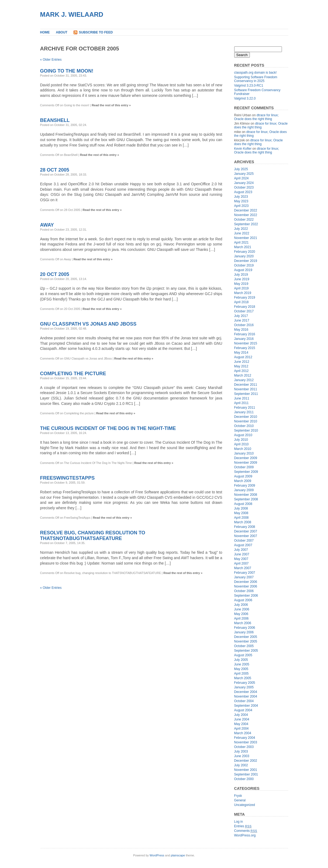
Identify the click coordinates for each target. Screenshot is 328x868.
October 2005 (244, 646)
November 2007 (246, 536)
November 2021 (246, 238)
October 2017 (244, 311)
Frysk (238, 796)
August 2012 (243, 357)
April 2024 (241, 178)
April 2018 (241, 302)
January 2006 (244, 632)
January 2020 (244, 256)
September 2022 (246, 224)
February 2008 (245, 527)
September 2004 (246, 706)
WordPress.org (245, 835)
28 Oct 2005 (55, 170)
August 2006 (243, 600)
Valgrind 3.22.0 (245, 98)
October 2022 (244, 220)
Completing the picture (73, 374)
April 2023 (241, 206)
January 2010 (244, 453)
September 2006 (246, 596)
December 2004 (246, 692)
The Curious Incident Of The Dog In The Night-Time (108, 428)
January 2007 (244, 577)
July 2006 (241, 605)
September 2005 (246, 651)
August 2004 (243, 710)
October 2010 (244, 426)
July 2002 (241, 765)
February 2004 (245, 738)
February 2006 (245, 628)
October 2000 (244, 779)
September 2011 (246, 394)
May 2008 (241, 513)
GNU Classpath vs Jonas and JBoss (88, 324)
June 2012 (242, 362)
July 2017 (241, 316)
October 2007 (244, 541)
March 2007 (243, 568)
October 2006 (244, 591)
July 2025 (241, 169)
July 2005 (241, 660)
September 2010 (246, 430)
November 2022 (246, 215)
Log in (239, 822)
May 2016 (241, 330)
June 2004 (242, 719)
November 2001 (246, 770)
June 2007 (242, 554)
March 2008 (243, 522)
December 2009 (246, 458)
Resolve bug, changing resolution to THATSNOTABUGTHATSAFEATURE (93, 536)
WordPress (157, 855)
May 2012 (241, 366)
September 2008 (246, 499)
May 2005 (241, 669)
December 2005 (246, 637)
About (62, 32)
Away (47, 225)
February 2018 (245, 307)
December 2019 (246, 261)
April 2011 (241, 403)
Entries (243, 826)
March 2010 (243, 449)
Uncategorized (245, 805)
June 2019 (242, 279)
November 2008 (246, 495)
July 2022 (241, 229)
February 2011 (245, 408)
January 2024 (244, 183)
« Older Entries (51, 60)
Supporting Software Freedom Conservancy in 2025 (256, 79)
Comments (246, 831)
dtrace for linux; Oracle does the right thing (256, 117)
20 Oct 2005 (55, 274)
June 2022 (242, 233)
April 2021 (241, 242)
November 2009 (246, 463)
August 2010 (243, 435)
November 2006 (246, 586)
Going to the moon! (67, 71)
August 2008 (243, 504)
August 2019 (243, 270)
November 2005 (246, 641)
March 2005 (243, 678)
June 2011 (242, 398)
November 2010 (246, 421)
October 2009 (244, 467)
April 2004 (241, 729)
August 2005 (243, 655)
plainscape (178, 855)
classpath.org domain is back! (256, 73)
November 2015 (246, 343)
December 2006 (246, 582)
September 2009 (246, 472)
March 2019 (243, 293)
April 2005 (241, 674)
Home (45, 32)
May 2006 (241, 614)
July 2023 (241, 197)
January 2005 (244, 687)
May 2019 (241, 284)
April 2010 (241, 444)
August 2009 (243, 476)
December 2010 (246, 417)
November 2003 (246, 742)
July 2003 (241, 751)
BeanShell (55, 120)
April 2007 (241, 563)
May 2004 (241, 724)
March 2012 (243, 375)
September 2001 (246, 774)
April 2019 (241, 288)
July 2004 (241, 715)
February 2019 (245, 298)
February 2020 (245, 252)
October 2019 (244, 265)
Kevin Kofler (243, 149)
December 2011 (246, 385)
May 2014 (241, 353)
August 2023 (243, 192)
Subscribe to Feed (96, 32)
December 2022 (246, 210)
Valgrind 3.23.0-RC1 (249, 86)
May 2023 (241, 201)
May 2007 (241, 559)
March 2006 (243, 623)
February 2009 (245, 486)
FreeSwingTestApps (68, 478)
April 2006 (241, 618)
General (240, 800)
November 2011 (246, 389)
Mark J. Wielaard (72, 14)
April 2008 (241, 518)
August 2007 (243, 545)
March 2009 (243, 481)
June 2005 (242, 664)
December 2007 (246, 531)
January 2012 (244, 380)
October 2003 (244, 747)
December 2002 (246, 761)
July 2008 (241, 508)
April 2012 (241, 371)
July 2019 (241, 275)
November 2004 (246, 696)
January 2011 (244, 412)
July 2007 (241, 550)
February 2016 (245, 334)
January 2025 (244, 174)
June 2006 (242, 609)
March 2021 (243, 247)
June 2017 (242, 320)
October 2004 (244, 701)
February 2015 (245, 348)
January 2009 (244, 490)
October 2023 (244, 187)
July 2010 (241, 440)
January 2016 (244, 339)
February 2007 (245, 573)
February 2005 (245, 683)
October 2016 (244, 325)
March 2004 (243, 733)
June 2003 (242, 756)
